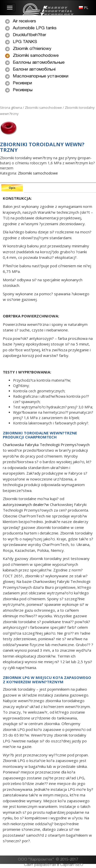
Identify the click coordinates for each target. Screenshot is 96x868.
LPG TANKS (25, 42)
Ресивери (22, 83)
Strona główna (11, 108)
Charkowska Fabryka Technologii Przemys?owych (46, 445)
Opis (12, 188)
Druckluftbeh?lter (29, 35)
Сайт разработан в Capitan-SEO (54, 865)
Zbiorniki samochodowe (36, 56)
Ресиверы (23, 90)
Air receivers (24, 21)
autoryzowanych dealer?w (26, 504)
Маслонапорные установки (41, 76)
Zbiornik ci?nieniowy (32, 49)
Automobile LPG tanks (35, 28)
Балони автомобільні (34, 69)
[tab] (12, 188)
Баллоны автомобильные (39, 63)
